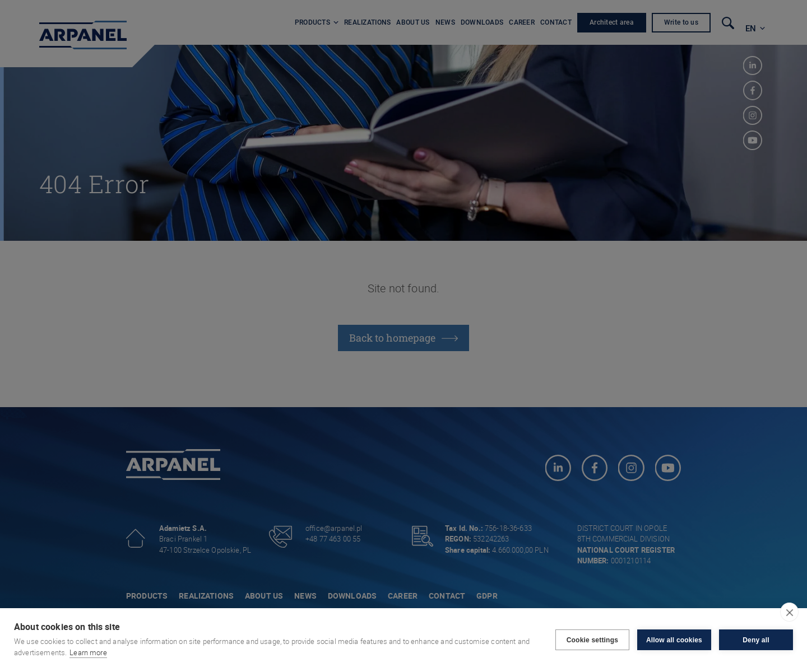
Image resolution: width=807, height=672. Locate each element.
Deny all (756, 640)
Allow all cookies (674, 640)
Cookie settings (592, 640)
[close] (789, 612)
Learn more (88, 652)
